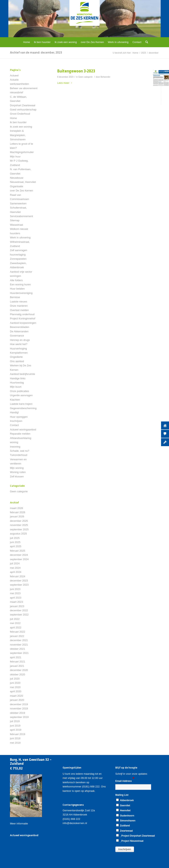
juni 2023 (15, 589)
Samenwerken (18, 203)
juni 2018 (15, 738)
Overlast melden (19, 310)
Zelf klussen (17, 476)
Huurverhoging (18, 349)
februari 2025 (18, 551)
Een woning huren (20, 284)
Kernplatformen (19, 353)
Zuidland (123, 825)
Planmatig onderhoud (22, 314)
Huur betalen (17, 289)
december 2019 (19, 704)
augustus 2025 (18, 534)
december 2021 (19, 640)
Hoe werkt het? (19, 344)
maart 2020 (17, 696)
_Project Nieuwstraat (130, 841)
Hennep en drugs (20, 340)
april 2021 (16, 657)
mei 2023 (15, 593)
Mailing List (123, 795)
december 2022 (19, 610)
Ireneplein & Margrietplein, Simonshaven (18, 135)
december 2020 (19, 670)
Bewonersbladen (20, 327)
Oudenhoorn (125, 815)
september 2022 (19, 615)
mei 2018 (15, 743)
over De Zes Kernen (21, 191)
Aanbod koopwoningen (23, 323)
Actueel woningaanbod (23, 430)
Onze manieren (19, 306)
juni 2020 (15, 683)
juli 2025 (15, 538)
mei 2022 (15, 623)
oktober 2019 (17, 713)
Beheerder (105, 77)
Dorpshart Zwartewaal (23, 105)
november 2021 (19, 645)
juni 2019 (15, 726)
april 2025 (16, 546)
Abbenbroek (125, 800)
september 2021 (19, 653)
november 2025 (19, 525)
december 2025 (19, 521)
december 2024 (19, 555)
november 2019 (19, 709)
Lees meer (65, 83)
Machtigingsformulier (22, 152)
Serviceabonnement (21, 216)
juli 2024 (15, 563)
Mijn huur (15, 157)
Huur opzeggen (19, 417)
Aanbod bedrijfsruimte (22, 374)
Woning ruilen (18, 472)
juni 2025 (15, 542)
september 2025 (19, 529)
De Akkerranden (19, 331)
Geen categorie (85, 77)
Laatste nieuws (19, 302)
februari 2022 (18, 632)
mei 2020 (15, 687)
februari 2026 (18, 512)
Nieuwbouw (17, 178)
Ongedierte (16, 357)
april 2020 (16, 691)
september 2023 (19, 585)
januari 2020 (17, 700)
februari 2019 (18, 734)
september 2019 (19, 717)
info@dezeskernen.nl (75, 823)
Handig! (14, 412)
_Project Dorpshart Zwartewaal (135, 836)
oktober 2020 (17, 674)
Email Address (125, 781)
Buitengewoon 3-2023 (76, 71)
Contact (14, 425)
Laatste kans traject (21, 404)
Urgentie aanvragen (21, 395)
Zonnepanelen (18, 259)
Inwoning (15, 447)
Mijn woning (17, 468)
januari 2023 (17, 606)
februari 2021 (18, 662)
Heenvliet (123, 810)
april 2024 (16, 572)
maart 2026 (17, 508)
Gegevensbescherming (23, 408)
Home (13, 118)
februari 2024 (18, 576)
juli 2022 (15, 619)
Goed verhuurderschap (23, 110)
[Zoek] (146, 42)
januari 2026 (17, 516)
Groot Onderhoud (20, 114)
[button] (125, 849)
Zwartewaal (124, 831)
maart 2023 (17, 602)
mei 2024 (15, 568)
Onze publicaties (19, 391)
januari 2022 (17, 636)
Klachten (15, 400)
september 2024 (19, 559)
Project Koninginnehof (23, 318)
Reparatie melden (20, 434)
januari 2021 (17, 666)
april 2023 (16, 598)
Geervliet (123, 805)
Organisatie (17, 186)
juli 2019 (15, 721)
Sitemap (15, 220)
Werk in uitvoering (20, 237)
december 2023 (19, 581)
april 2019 (16, 730)
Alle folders (16, 280)
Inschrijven (16, 421)
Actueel (14, 76)
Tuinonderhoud (19, 455)
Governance (17, 336)
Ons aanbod (17, 361)
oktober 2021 (17, 649)
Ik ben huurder (18, 122)
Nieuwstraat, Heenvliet (23, 182)
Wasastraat (16, 225)
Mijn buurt (16, 387)
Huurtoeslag (17, 383)
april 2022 (16, 628)
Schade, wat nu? (20, 451)
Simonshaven (126, 820)
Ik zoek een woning (21, 127)
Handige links (18, 378)
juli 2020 (15, 679)
